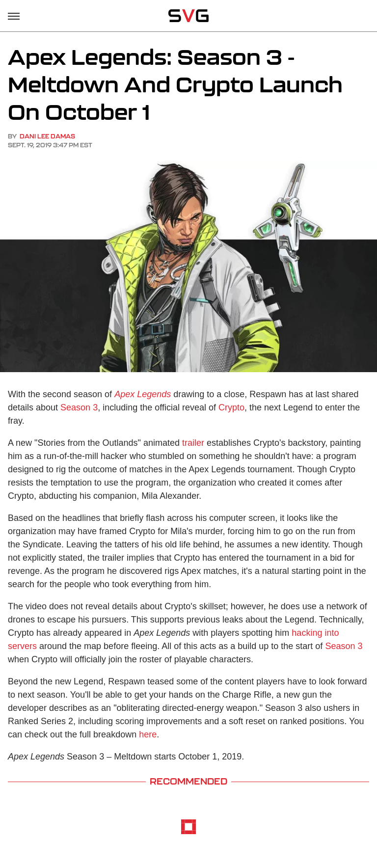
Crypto (231, 407)
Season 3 (79, 407)
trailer (193, 443)
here (148, 734)
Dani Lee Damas (47, 136)
